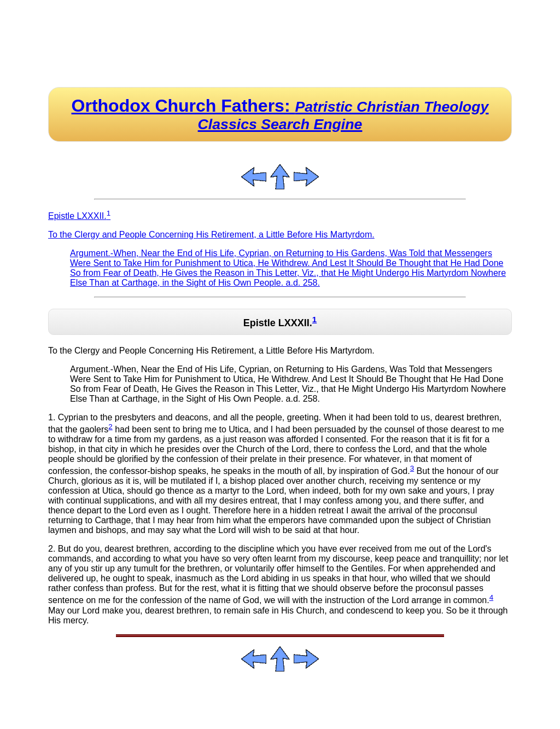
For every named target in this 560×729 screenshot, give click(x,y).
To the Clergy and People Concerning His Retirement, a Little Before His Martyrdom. (211, 235)
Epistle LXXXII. (79, 216)
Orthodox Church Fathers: (280, 114)
